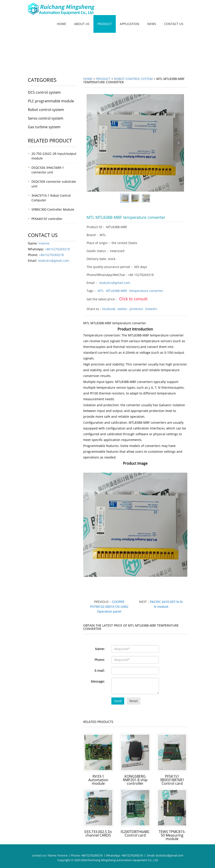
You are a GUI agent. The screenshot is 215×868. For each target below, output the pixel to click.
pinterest (136, 309)
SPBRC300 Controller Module (53, 209)
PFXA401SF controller (47, 219)
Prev (92, 143)
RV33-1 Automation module (98, 780)
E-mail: (100, 671)
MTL (101, 291)
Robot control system (133, 79)
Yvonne (44, 243)
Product (105, 24)
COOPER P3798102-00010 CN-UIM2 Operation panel (109, 607)
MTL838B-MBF (117, 291)
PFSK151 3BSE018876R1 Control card (172, 780)
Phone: (100, 660)
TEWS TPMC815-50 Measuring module (172, 835)
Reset (134, 701)
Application (130, 24)
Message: (98, 681)
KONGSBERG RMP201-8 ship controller (135, 780)
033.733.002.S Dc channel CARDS (98, 833)
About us (82, 24)
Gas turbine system (44, 127)
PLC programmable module (51, 101)
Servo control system (46, 118)
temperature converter (146, 291)
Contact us (174, 24)
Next (178, 143)
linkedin (151, 309)
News (152, 24)
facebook (109, 309)
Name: (100, 649)
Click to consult (133, 299)
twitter (122, 309)
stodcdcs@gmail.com (115, 283)
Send (118, 701)
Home (62, 24)
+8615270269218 (57, 249)
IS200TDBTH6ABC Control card (135, 833)
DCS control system (44, 92)
